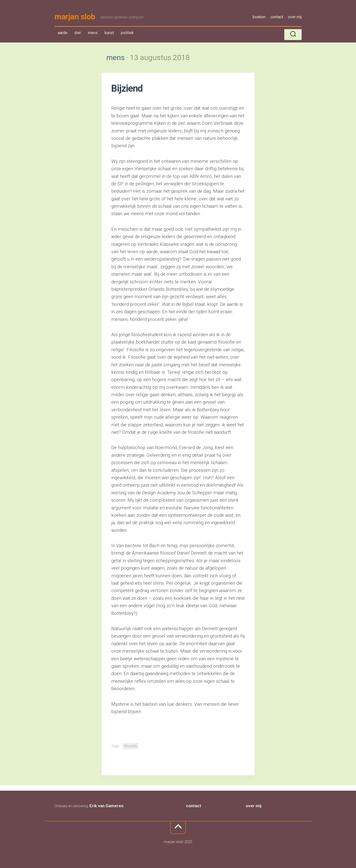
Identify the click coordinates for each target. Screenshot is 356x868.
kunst (109, 34)
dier (78, 34)
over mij (295, 17)
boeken (259, 17)
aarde (63, 34)
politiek (127, 34)
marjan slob (75, 17)
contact (277, 17)
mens (94, 35)
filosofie (131, 747)
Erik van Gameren (106, 807)
